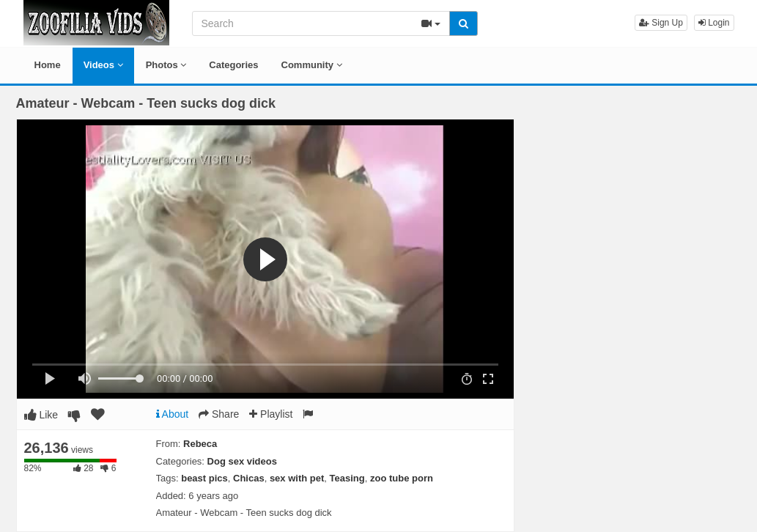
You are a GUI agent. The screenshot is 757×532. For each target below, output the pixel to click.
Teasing (347, 478)
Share (219, 414)
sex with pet (297, 478)
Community (312, 65)
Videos (103, 65)
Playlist (271, 414)
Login (714, 23)
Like (41, 415)
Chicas (249, 478)
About (173, 414)
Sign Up (661, 23)
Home (48, 65)
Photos (166, 65)
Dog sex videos (242, 461)
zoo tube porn (402, 478)
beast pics (204, 478)
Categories (233, 65)
